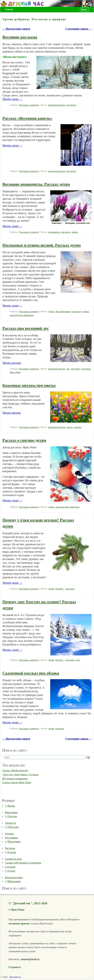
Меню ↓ (85, 10)
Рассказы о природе (29, 105)
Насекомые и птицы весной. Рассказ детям (42, 245)
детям (51, 311)
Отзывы (9, 834)
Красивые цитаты (57, 427)
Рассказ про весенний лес (26, 328)
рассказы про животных (22, 315)
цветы (75, 232)
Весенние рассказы (20, 37)
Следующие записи (79, 29)
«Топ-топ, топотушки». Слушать (20, 774)
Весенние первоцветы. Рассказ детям (36, 184)
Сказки (12, 852)
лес (68, 369)
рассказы (70, 589)
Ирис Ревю (18, 910)
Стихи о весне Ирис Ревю (17, 782)
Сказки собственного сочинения (23, 863)
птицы (86, 311)
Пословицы (11, 838)
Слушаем (10, 867)
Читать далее (12, 99)
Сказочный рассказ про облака (31, 673)
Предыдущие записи (16, 29)
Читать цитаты (12, 413)
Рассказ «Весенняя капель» (27, 118)
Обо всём (13, 827)
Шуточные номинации (15, 778)
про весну (72, 105)
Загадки (13, 816)
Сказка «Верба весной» (15, 770)
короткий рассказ (57, 105)
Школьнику (15, 881)
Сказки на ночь (13, 859)
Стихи (12, 871)
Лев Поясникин (63, 311)
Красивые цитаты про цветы (29, 385)
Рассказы (10, 848)
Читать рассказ (12, 363)
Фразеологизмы (14, 877)
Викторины (11, 812)
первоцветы (54, 232)
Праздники (14, 841)
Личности (10, 823)
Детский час (15, 977)
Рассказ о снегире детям (24, 440)
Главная (9, 9)
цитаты (78, 427)
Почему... (60, 589)
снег (78, 660)
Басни (11, 806)
